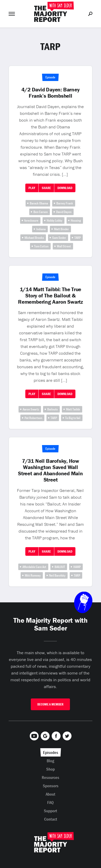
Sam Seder (59, 238)
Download (65, 188)
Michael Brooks (34, 238)
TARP (78, 238)
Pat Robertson (33, 418)
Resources (50, 777)
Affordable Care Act (34, 567)
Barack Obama (39, 203)
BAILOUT (60, 567)
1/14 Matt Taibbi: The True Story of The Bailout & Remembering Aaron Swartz (50, 296)
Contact (51, 819)
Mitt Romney (33, 575)
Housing (76, 220)
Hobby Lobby (55, 220)
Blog (50, 761)
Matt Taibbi (73, 409)
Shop (50, 769)
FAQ (50, 802)
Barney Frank (65, 203)
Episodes (51, 752)
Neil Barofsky (57, 575)
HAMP (77, 567)
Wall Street (64, 246)
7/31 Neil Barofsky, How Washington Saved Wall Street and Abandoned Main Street (50, 470)
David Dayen (64, 212)
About (50, 794)
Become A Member (50, 704)
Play (32, 188)
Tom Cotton (41, 246)
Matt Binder (61, 229)
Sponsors (51, 786)
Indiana (41, 229)
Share (46, 188)
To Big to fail (73, 418)
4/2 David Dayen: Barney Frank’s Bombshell (50, 93)
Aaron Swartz (31, 409)
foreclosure (31, 220)
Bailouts (52, 409)
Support (50, 811)
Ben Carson (41, 212)
